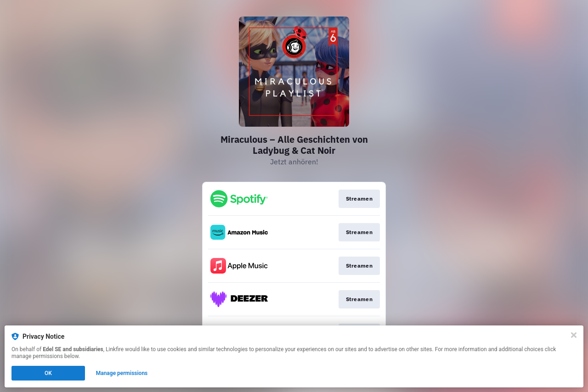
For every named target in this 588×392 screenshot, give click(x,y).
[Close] (574, 335)
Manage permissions (122, 373)
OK (48, 373)
